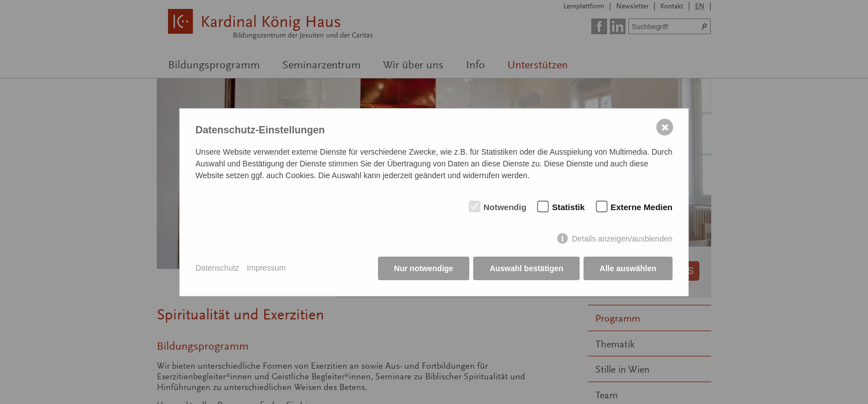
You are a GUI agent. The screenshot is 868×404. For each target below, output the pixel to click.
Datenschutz (217, 268)
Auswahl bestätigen (526, 268)
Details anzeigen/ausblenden (622, 239)
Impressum (266, 268)
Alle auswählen (628, 268)
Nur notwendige (424, 268)
